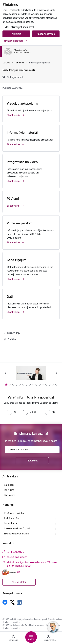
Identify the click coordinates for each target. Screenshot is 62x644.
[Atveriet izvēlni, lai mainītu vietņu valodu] (13, 638)
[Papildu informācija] (19, 572)
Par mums (10, 495)
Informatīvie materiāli (23, 133)
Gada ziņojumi (17, 260)
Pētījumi (13, 199)
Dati (10, 297)
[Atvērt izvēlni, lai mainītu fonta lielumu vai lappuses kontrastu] (49, 638)
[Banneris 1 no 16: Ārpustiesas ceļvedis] (31, 373)
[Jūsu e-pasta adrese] (32, 450)
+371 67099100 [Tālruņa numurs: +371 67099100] (15, 552)
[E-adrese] (9, 572)
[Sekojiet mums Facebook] (5, 602)
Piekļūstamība (12, 518)
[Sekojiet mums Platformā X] (12, 602)
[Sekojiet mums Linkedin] (19, 602)
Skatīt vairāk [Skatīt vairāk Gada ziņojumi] (13, 279)
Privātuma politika (14, 513)
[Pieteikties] (32, 461)
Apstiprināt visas (46, 34)
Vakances (9, 485)
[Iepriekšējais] (5, 373)
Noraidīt (16, 34)
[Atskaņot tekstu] (16, 77)
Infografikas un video (22, 162)
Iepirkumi (9, 490)
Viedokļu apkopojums (22, 103)
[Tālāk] (57, 373)
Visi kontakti (19, 582)
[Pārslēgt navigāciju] (31, 637)
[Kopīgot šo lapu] (31, 339)
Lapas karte (10, 523)
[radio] (11, 412)
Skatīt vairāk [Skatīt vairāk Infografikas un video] (13, 181)
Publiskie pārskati (20, 223)
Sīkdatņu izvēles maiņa (16, 534)
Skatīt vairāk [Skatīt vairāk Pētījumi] (13, 206)
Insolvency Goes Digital (17, 528)
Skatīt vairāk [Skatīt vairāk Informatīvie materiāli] (13, 144)
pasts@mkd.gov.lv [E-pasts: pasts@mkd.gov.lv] (17, 557)
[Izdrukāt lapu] (31, 333)
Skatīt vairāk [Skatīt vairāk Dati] (13, 312)
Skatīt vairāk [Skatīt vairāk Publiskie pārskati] (13, 242)
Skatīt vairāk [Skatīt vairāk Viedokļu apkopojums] (13, 115)
